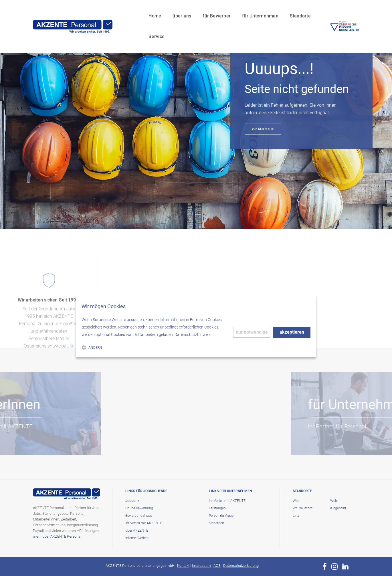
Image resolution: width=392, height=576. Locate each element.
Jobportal (133, 501)
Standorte (276, 10)
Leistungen (217, 508)
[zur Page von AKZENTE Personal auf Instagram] (334, 567)
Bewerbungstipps (139, 516)
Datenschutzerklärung (241, 566)
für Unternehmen (236, 10)
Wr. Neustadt (303, 508)
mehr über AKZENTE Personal (57, 536)
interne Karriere (137, 538)
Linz (296, 516)
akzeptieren (292, 332)
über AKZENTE (137, 531)
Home (130, 10)
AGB (217, 566)
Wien (297, 501)
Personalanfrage (221, 516)
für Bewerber (192, 10)
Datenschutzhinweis (193, 334)
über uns (158, 10)
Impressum (201, 566)
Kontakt (183, 566)
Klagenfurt (338, 508)
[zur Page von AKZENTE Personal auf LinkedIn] (345, 567)
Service (306, 10)
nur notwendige (252, 332)
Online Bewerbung (139, 508)
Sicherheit (216, 523)
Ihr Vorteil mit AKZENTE (144, 523)
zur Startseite (263, 129)
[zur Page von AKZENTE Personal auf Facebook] (325, 567)
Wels (334, 501)
